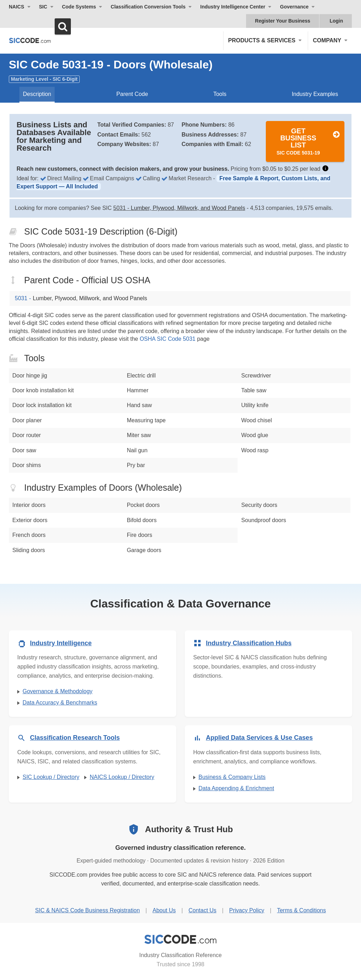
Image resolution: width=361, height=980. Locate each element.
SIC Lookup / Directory (51, 777)
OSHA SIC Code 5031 (167, 339)
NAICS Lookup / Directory (122, 777)
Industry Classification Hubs (249, 643)
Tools (220, 94)
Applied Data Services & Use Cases (259, 738)
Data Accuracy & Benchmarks (60, 703)
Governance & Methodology (57, 691)
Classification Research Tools (75, 738)
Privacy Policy (247, 910)
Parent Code (132, 94)
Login (336, 21)
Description (37, 94)
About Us (164, 910)
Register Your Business (283, 21)
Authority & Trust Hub (189, 829)
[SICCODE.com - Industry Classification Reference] (180, 939)
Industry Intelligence (61, 643)
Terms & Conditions (302, 910)
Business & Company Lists (232, 777)
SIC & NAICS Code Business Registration (88, 910)
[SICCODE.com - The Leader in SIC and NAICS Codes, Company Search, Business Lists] (30, 40)
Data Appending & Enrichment (236, 788)
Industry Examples (315, 94)
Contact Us (203, 910)
